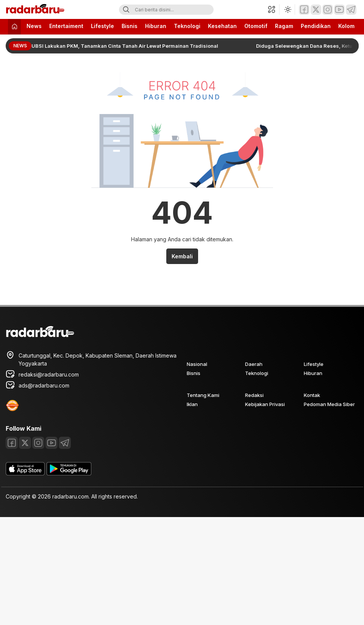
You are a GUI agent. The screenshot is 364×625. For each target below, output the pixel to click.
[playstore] (69, 473)
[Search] (126, 10)
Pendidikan (316, 26)
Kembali (182, 256)
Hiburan (156, 26)
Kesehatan (222, 26)
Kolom (346, 26)
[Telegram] (351, 10)
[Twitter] (316, 10)
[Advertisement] (139, 570)
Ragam (284, 26)
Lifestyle (102, 26)
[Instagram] (328, 10)
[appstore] (25, 473)
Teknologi (187, 26)
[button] (274, 9)
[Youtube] (339, 10)
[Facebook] (304, 10)
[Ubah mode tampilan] (287, 9)
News (34, 26)
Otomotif (256, 26)
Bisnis (130, 26)
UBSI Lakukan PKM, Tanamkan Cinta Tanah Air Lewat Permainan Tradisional (125, 46)
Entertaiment (66, 26)
